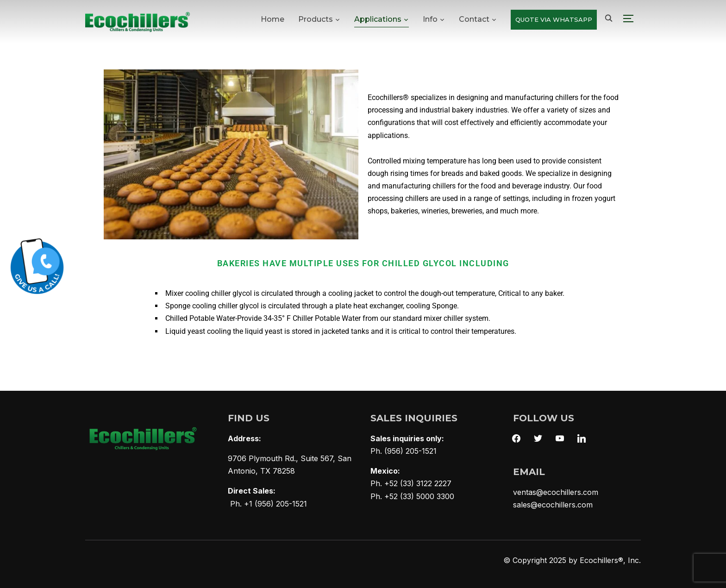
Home (272, 19)
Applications (378, 19)
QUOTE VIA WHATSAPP (554, 19)
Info (430, 19)
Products (316, 19)
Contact (474, 19)
